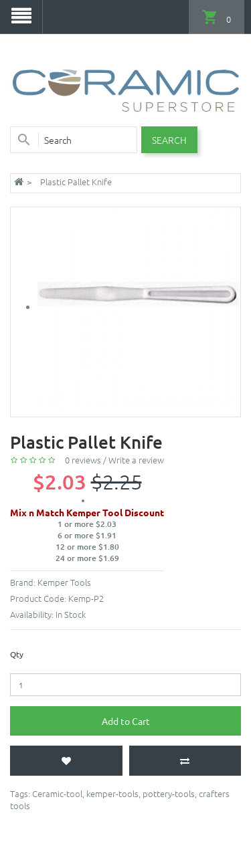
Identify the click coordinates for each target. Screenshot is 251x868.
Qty (17, 654)
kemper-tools (112, 793)
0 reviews (83, 460)
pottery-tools (169, 793)
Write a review (136, 460)
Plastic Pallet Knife (76, 182)
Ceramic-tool (57, 793)
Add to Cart (126, 721)
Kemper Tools (64, 582)
